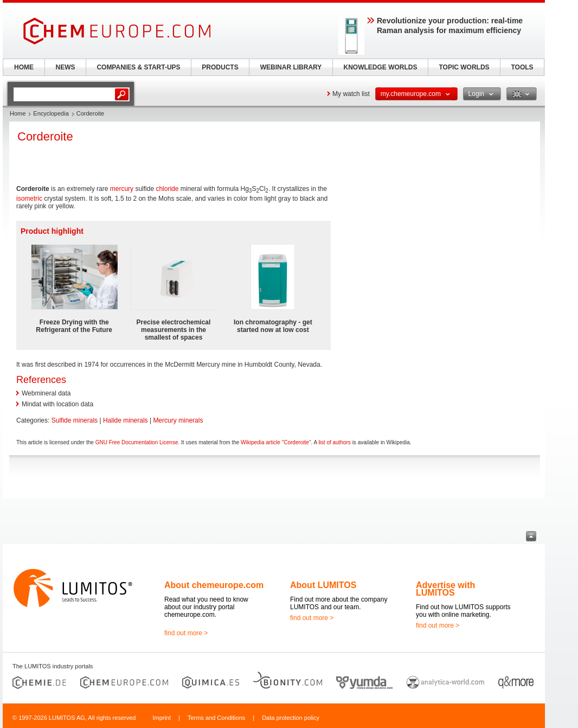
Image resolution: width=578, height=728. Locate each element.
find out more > (186, 633)
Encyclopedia (51, 113)
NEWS (66, 67)
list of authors (334, 442)
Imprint (162, 718)
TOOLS (522, 67)
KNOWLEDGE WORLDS (381, 67)
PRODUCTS (220, 67)
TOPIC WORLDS (464, 67)
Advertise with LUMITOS (445, 589)
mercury (122, 189)
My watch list (351, 94)
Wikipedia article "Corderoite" (276, 442)
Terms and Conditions (216, 718)
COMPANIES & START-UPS (138, 67)
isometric (29, 199)
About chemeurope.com (214, 585)
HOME (24, 67)
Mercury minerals (178, 420)
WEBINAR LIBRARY (291, 67)
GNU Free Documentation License (137, 442)
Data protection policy (291, 718)
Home (18, 113)
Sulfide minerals (75, 420)
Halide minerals (126, 420)
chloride (167, 189)
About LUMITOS (323, 585)
